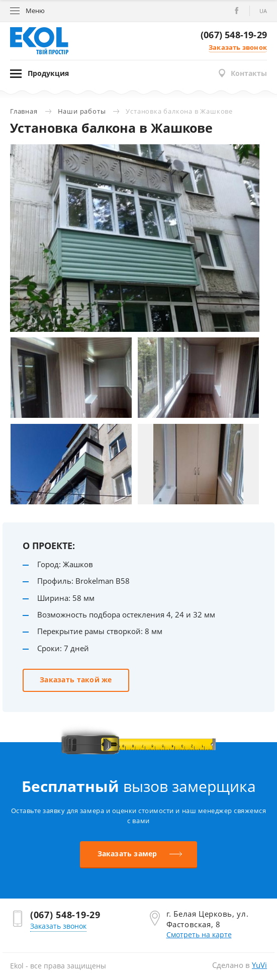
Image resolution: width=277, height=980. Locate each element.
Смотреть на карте (199, 934)
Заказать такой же (76, 680)
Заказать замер (127, 854)
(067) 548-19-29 (234, 35)
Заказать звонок (238, 47)
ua (263, 11)
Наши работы (82, 111)
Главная (24, 111)
